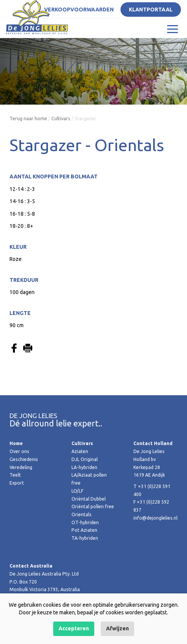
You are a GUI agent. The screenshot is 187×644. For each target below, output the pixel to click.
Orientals (82, 514)
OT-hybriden (85, 522)
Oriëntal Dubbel (89, 499)
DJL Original (85, 459)
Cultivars (61, 118)
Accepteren (74, 628)
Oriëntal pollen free (93, 506)
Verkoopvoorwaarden (79, 10)
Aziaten (80, 451)
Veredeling (21, 467)
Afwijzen (117, 628)
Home (16, 443)
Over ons (19, 451)
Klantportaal (151, 10)
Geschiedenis (24, 459)
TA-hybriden (85, 538)
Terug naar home (28, 118)
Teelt (15, 475)
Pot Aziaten (84, 530)
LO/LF (77, 491)
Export (17, 483)
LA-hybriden (84, 467)
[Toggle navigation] (173, 29)
